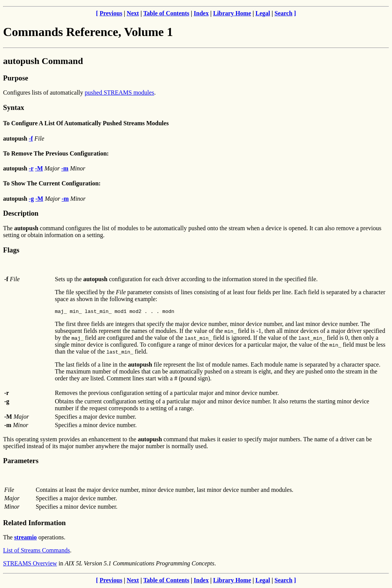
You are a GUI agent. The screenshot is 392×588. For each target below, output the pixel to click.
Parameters (21, 462)
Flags (11, 250)
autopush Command (43, 61)
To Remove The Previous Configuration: (56, 153)
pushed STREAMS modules (119, 93)
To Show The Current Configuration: (52, 183)
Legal (263, 13)
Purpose (16, 78)
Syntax (14, 107)
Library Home (232, 13)
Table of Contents (166, 13)
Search (283, 13)
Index (201, 13)
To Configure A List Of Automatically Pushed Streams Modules (86, 123)
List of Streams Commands (37, 551)
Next (133, 13)
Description (21, 213)
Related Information (34, 524)
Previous (111, 13)
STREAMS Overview (30, 564)
